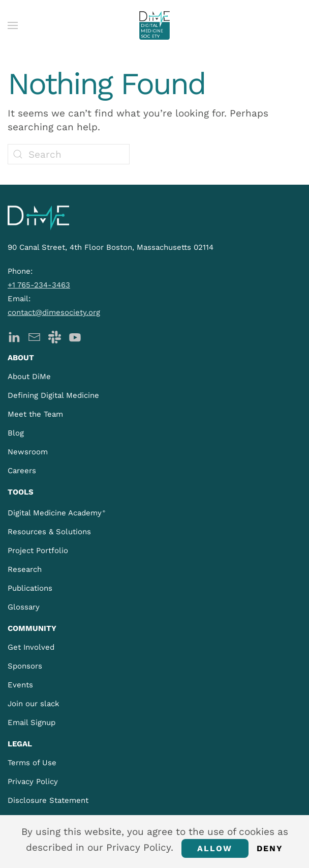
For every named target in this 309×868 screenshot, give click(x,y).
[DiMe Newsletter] (34, 336)
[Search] (69, 154)
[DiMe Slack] (55, 336)
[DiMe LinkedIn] (14, 336)
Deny (270, 848)
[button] (13, 25)
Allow (215, 848)
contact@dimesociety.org (54, 312)
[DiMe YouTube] (75, 336)
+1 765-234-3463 (39, 285)
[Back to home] (154, 25)
